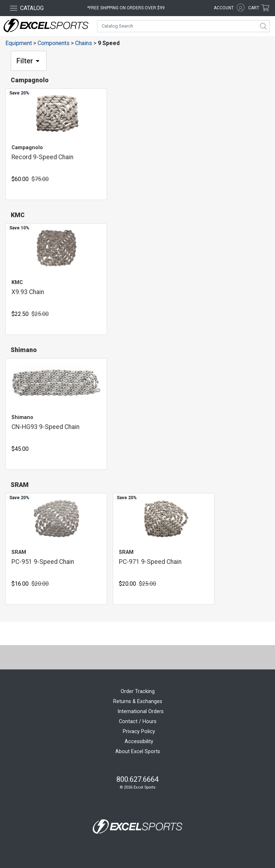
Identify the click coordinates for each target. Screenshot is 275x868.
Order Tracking (138, 691)
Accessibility (139, 742)
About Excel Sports (138, 752)
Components (54, 43)
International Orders (141, 711)
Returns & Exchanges (138, 701)
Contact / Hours (138, 721)
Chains (84, 43)
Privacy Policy (139, 732)
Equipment (19, 43)
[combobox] (183, 26)
